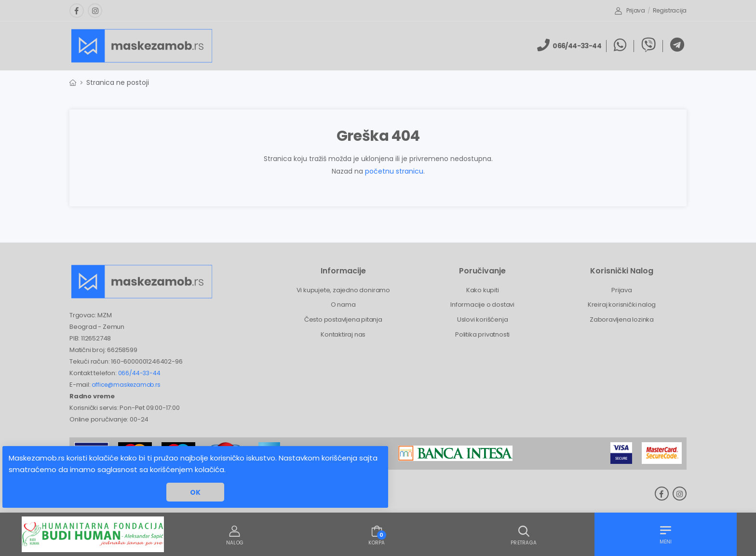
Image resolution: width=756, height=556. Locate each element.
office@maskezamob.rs (126, 385)
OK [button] (195, 492)
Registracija (670, 10)
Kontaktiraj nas (343, 334)
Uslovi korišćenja (483, 319)
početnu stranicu (394, 171)
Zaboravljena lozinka (622, 319)
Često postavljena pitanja (343, 319)
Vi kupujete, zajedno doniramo (343, 290)
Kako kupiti (483, 290)
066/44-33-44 (139, 373)
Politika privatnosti (482, 334)
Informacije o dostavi (482, 305)
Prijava (630, 10)
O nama (343, 305)
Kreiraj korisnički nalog (622, 305)
